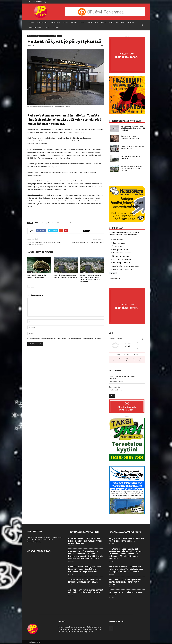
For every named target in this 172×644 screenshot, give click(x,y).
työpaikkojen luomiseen (122, 263)
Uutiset (66, 22)
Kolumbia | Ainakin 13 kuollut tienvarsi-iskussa (126, 594)
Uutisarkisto (120, 22)
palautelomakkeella (53, 537)
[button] (142, 25)
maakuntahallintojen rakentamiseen (126, 266)
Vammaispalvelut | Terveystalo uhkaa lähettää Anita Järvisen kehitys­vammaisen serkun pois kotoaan (85, 569)
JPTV (47, 27)
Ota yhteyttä (56, 27)
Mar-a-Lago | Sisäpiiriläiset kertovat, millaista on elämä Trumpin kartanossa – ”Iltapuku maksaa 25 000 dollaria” (126, 569)
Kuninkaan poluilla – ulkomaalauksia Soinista (88, 242)
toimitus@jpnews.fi (34, 542)
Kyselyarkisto (115, 278)
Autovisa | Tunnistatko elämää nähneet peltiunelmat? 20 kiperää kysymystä (86, 591)
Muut (111, 22)
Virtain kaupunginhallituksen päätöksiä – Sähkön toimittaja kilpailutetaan (45, 243)
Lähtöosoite (113, 379)
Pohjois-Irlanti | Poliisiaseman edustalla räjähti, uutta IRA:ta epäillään (126, 540)
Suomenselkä (56, 22)
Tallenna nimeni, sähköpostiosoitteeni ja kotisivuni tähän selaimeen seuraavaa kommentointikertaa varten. (65, 339)
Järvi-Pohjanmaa (42, 22)
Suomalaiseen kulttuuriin (122, 259)
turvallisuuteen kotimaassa (123, 253)
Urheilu (89, 22)
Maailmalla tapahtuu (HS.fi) (126, 532)
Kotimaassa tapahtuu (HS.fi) (85, 532)
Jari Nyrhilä (50, 223)
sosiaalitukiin (118, 246)
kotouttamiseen (119, 243)
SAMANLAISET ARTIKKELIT (40, 252)
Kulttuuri (74, 22)
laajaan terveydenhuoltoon (123, 256)
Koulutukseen (118, 240)
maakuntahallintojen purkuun (124, 269)
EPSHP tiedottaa (39, 223)
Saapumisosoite (115, 387)
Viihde (82, 22)
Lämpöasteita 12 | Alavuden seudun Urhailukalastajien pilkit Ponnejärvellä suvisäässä (133, 128)
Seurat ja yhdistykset (36, 27)
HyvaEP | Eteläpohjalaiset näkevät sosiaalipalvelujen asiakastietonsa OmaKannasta (132, 168)
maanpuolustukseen (120, 250)
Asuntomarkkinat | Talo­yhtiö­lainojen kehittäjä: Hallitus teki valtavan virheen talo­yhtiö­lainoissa (85, 541)
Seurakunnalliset (100, 22)
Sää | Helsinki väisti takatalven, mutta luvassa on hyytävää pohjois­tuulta (85, 581)
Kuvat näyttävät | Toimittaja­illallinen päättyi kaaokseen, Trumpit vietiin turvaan (125, 582)
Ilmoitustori (131, 22)
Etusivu (31, 22)
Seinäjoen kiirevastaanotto (64, 223)
